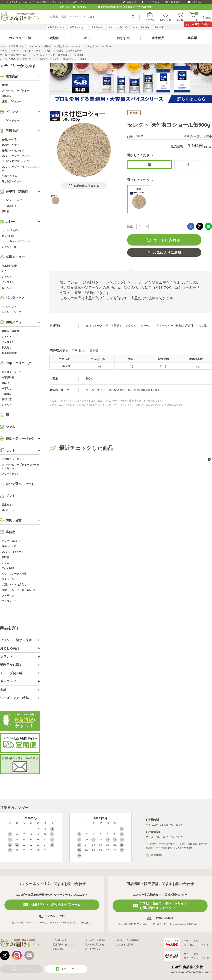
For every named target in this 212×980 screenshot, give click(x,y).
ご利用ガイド (176, 2)
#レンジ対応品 (141, 27)
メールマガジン (93, 949)
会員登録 (131, 2)
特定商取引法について (64, 945)
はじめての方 (152, 2)
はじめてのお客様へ (95, 940)
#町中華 (160, 27)
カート (194, 17)
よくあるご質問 (125, 945)
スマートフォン (70, 969)
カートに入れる (167, 240)
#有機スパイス (78, 27)
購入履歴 (181, 20)
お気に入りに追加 (167, 253)
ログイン (150, 20)
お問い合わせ (199, 2)
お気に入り (165, 20)
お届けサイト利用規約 (128, 940)
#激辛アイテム (56, 27)
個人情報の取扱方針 (95, 945)
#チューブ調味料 (118, 27)
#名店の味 (98, 27)
